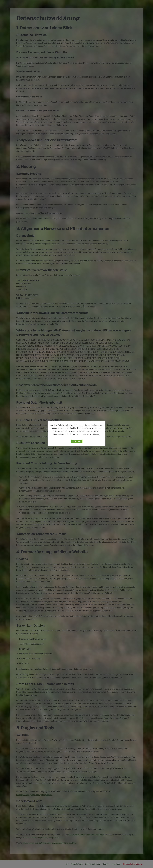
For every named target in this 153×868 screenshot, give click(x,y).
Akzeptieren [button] (77, 441)
